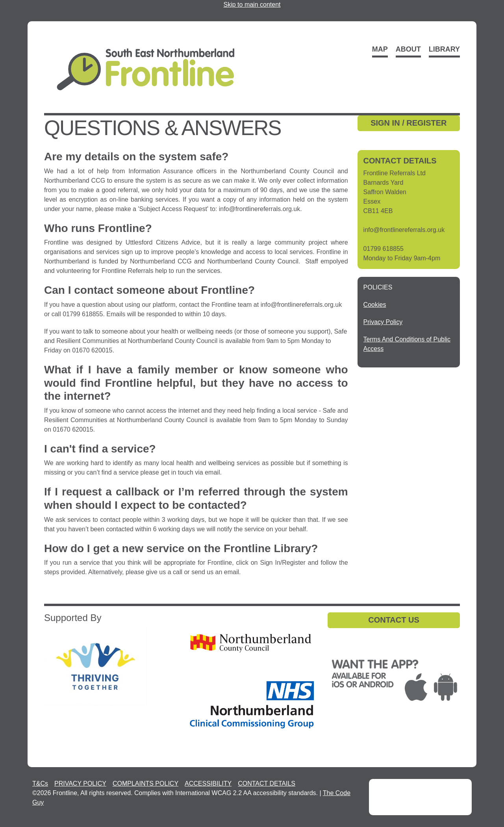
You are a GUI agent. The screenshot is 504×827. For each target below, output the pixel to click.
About (408, 49)
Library (444, 49)
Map (380, 49)
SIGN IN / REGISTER (409, 123)
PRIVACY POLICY (80, 783)
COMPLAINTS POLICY (145, 783)
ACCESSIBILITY (208, 783)
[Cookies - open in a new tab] (375, 305)
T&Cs (40, 783)
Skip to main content (252, 5)
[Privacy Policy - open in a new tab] (383, 322)
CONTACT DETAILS (267, 783)
